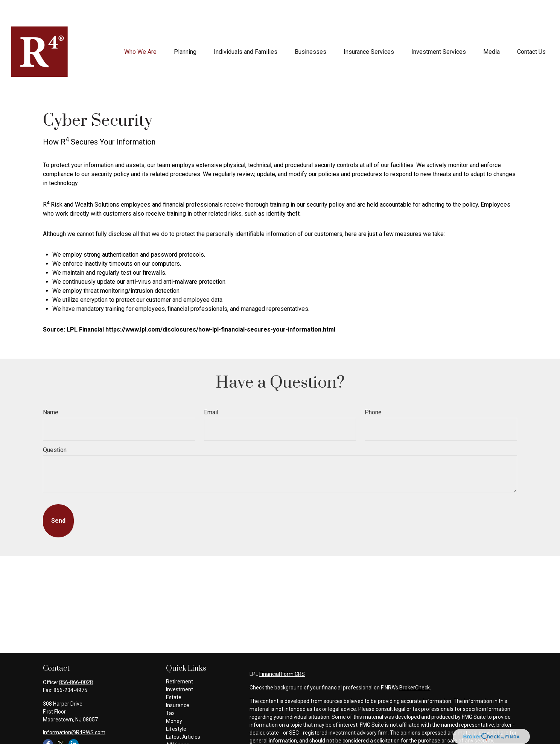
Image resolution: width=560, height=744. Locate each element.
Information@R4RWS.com (74, 710)
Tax (170, 691)
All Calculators (183, 730)
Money (174, 698)
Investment (180, 667)
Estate (174, 675)
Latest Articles (183, 714)
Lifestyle (176, 706)
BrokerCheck (415, 665)
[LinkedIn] (74, 722)
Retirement (180, 659)
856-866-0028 (76, 660)
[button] (140, 29)
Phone (373, 390)
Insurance (178, 683)
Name (51, 390)
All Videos (178, 722)
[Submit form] (58, 498)
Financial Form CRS (282, 651)
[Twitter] (61, 722)
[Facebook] (48, 722)
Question (55, 427)
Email (211, 390)
